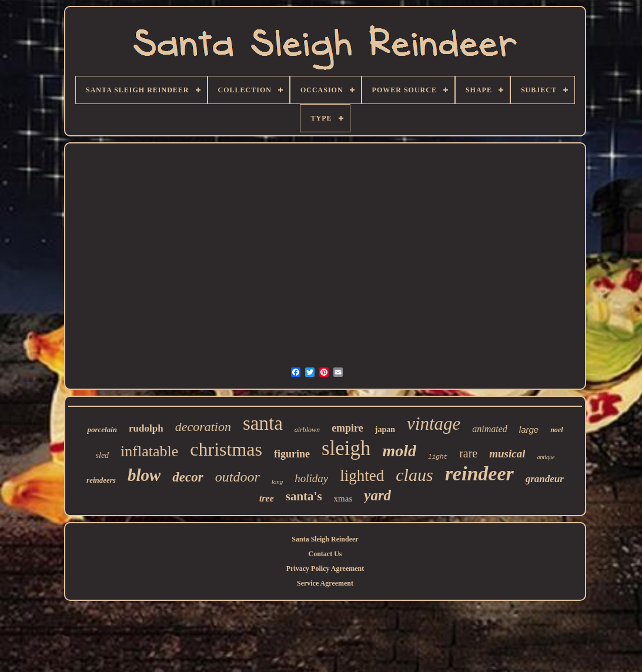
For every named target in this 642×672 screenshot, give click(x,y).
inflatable (149, 451)
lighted (362, 476)
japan (385, 429)
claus (414, 475)
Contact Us (325, 554)
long (277, 482)
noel (556, 430)
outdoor (238, 477)
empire (347, 428)
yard (377, 495)
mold (400, 451)
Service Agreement (325, 583)
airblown (307, 430)
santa (263, 423)
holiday (311, 478)
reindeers (101, 480)
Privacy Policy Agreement (325, 569)
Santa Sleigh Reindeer (325, 539)
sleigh (346, 448)
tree (267, 498)
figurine (292, 454)
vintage (434, 424)
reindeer (479, 474)
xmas (343, 499)
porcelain (102, 429)
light (438, 457)
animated (490, 429)
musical (507, 454)
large (529, 429)
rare (468, 453)
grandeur (545, 479)
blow (144, 475)
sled (103, 455)
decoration (203, 427)
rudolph (146, 428)
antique (546, 457)
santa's (304, 496)
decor (188, 477)
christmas (226, 449)
